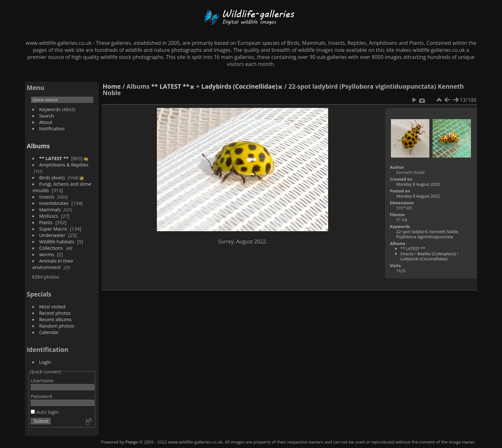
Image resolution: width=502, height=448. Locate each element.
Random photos (57, 326)
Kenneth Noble (444, 232)
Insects (47, 197)
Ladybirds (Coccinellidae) (239, 86)
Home (112, 86)
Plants (46, 222)
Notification (52, 128)
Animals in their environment (53, 264)
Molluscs (49, 216)
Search (47, 116)
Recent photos (55, 313)
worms (47, 254)
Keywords (50, 109)
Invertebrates (54, 203)
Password (41, 396)
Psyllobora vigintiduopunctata (425, 237)
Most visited (52, 306)
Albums (38, 146)
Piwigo (132, 442)
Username (42, 380)
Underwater (52, 235)
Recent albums (55, 319)
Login (45, 362)
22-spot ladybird (412, 232)
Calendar (49, 332)
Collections (51, 248)
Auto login (45, 412)
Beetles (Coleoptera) (436, 254)
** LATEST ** (54, 158)
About (46, 122)
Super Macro (53, 229)
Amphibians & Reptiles (64, 165)
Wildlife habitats (57, 241)
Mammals (50, 209)
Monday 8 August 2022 (418, 184)
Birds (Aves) (52, 177)
